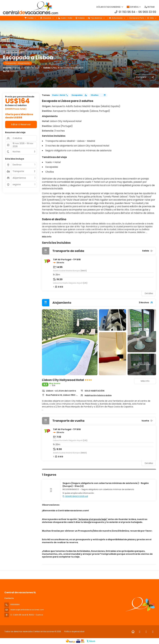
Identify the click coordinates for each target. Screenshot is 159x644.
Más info (47, 237)
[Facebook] (140, 632)
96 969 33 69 (147, 12)
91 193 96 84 (127, 12)
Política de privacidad (74, 631)
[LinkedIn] (153, 632)
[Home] (133, 632)
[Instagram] (146, 632)
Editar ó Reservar (21, 124)
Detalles (149, 293)
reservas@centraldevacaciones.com (27, 610)
